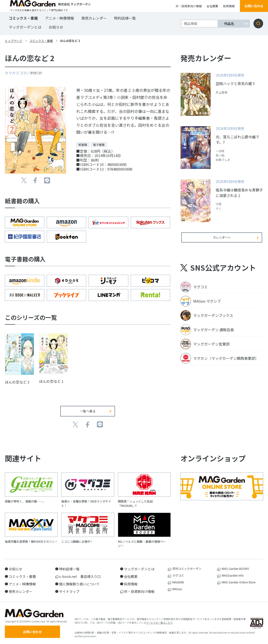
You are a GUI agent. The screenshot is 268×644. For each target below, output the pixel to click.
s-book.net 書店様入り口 (80, 575)
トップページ (14, 41)
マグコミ (178, 574)
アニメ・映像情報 (60, 18)
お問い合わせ (254, 6)
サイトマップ (69, 590)
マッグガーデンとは (25, 27)
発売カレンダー (94, 18)
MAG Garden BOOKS (235, 568)
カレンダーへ (222, 240)
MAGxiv (177, 588)
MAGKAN (178, 581)
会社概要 (212, 6)
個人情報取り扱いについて (79, 583)
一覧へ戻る (88, 410)
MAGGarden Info (233, 574)
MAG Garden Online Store (239, 581)
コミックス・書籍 (23, 18)
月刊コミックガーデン (187, 568)
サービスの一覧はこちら (159, 622)
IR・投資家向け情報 (189, 6)
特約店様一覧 (125, 18)
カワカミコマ (16, 73)
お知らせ (56, 27)
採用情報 (229, 6)
